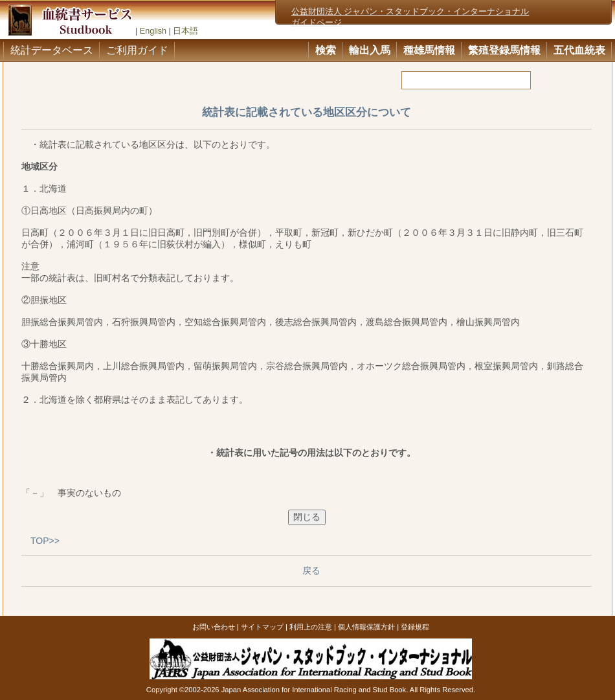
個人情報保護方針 (366, 627)
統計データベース (52, 50)
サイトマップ (262, 627)
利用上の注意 (311, 627)
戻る (311, 570)
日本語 (185, 31)
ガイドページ (317, 23)
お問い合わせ (214, 627)
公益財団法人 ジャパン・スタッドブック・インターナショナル (410, 12)
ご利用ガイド (137, 50)
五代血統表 (579, 50)
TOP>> (45, 541)
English (153, 31)
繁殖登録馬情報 (504, 50)
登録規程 (415, 627)
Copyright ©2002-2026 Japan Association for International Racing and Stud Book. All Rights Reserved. (311, 690)
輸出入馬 (370, 50)
